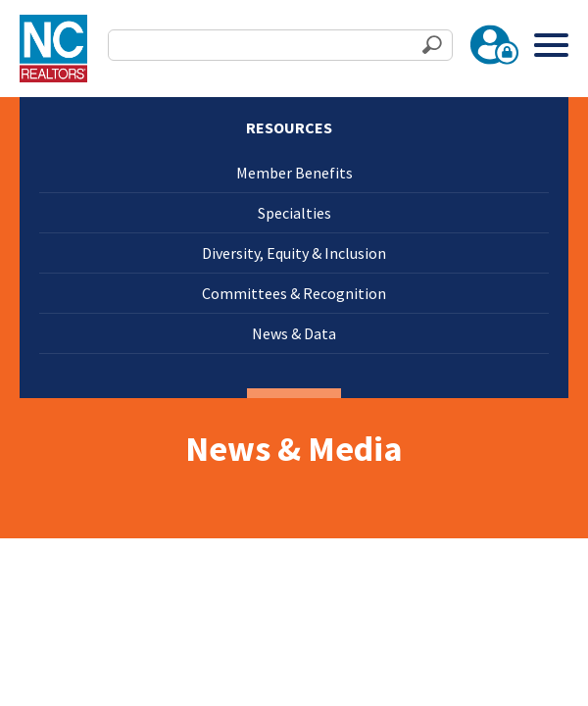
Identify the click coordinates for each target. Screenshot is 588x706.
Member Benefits (294, 173)
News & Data (294, 333)
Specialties (294, 213)
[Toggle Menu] (551, 45)
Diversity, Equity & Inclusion (294, 253)
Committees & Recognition (294, 293)
